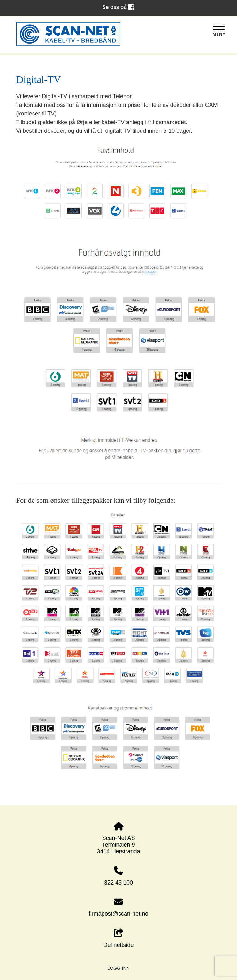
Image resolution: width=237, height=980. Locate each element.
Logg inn (118, 968)
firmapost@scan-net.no (118, 914)
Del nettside (118, 938)
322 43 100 (118, 883)
